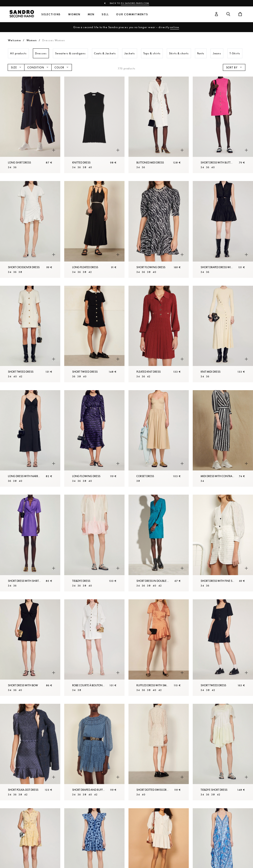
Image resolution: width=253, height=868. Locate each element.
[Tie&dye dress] (94, 543)
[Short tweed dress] (30, 334)
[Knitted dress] (94, 125)
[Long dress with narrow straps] (30, 438)
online (175, 27)
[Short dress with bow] (30, 648)
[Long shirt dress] (30, 125)
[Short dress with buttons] (223, 125)
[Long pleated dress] (94, 229)
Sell (105, 14)
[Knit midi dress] (223, 334)
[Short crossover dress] (30, 229)
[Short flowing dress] (159, 229)
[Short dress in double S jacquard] (159, 543)
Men (91, 14)
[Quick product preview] (54, 150)
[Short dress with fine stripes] (223, 543)
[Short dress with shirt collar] (30, 543)
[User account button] (216, 14)
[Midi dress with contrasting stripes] (223, 438)
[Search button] (228, 14)
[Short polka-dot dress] (30, 752)
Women (74, 14)
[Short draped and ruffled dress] (94, 752)
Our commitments (132, 14)
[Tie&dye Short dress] (223, 752)
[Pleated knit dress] (159, 334)
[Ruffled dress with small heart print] (159, 648)
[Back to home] (22, 14)
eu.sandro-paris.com (135, 3)
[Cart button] (240, 14)
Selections (51, 14)
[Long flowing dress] (94, 438)
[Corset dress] (159, 438)
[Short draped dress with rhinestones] (223, 229)
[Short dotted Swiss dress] (159, 752)
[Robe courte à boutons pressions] (94, 648)
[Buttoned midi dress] (159, 125)
